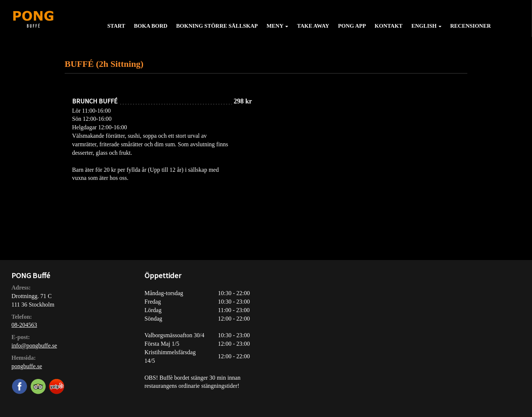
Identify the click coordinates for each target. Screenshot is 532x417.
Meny (277, 26)
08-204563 (24, 325)
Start (116, 26)
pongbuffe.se (27, 366)
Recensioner (471, 26)
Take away (313, 26)
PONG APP (352, 26)
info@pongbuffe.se (34, 346)
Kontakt (389, 26)
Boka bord (151, 26)
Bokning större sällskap (217, 26)
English (426, 26)
